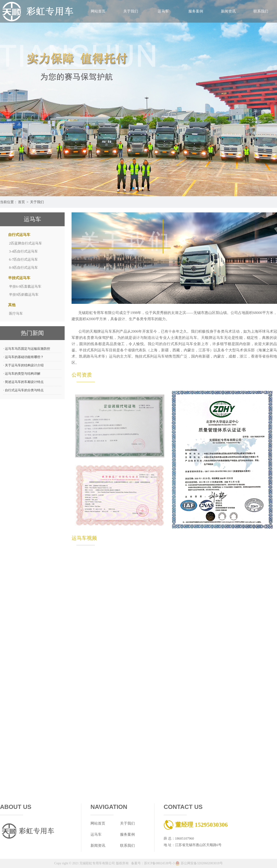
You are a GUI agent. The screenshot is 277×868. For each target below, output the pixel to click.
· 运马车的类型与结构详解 (22, 374)
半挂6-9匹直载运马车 (25, 286)
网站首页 (98, 11)
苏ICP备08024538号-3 (159, 863)
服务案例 (196, 11)
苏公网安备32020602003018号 (199, 863)
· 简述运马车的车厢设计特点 (23, 382)
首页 (21, 202)
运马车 (163, 11)
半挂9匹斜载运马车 (24, 295)
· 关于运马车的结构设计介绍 (23, 365)
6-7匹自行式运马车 (23, 259)
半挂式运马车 (19, 278)
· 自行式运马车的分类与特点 (23, 390)
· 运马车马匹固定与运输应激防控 (27, 349)
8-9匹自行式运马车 (23, 268)
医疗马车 (16, 313)
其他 (12, 305)
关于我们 (131, 11)
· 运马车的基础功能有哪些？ (23, 357)
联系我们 (261, 11)
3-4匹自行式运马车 (23, 251)
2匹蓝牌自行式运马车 (26, 243)
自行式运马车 (19, 235)
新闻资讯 (228, 11)
